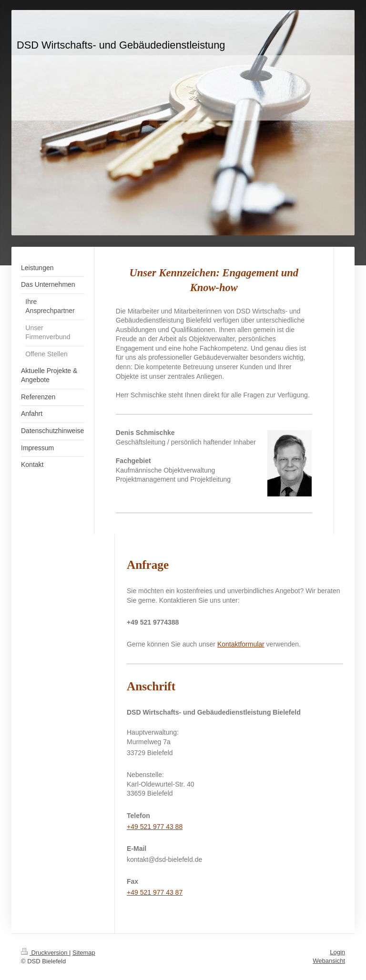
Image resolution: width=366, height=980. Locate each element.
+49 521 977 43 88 (155, 827)
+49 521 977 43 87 (155, 892)
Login (337, 952)
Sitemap (84, 953)
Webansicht (329, 961)
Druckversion (45, 953)
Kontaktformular (241, 644)
